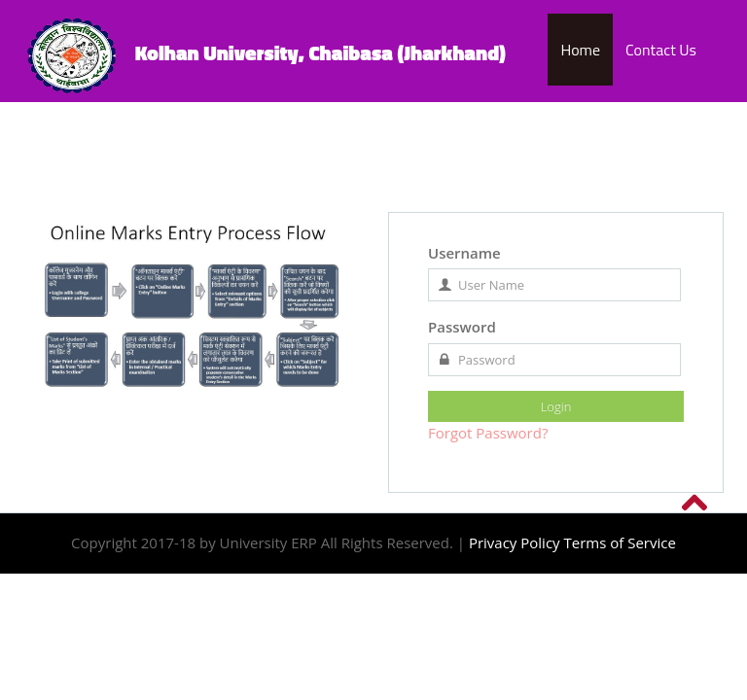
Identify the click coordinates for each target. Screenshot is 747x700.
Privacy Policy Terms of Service (572, 542)
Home (580, 50)
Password (462, 327)
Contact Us (661, 50)
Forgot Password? (488, 433)
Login (556, 406)
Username (464, 253)
